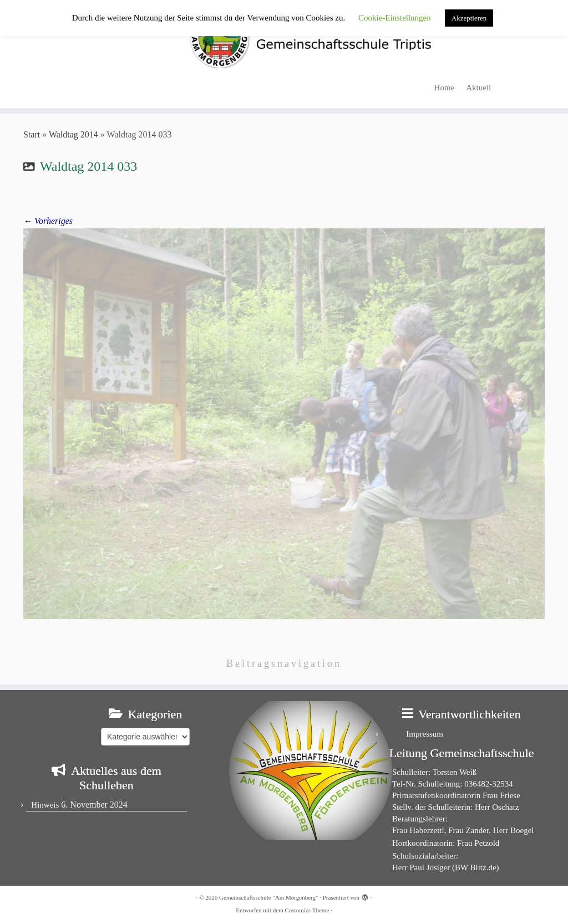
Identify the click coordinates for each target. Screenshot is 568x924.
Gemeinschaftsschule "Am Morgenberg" (268, 897)
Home (445, 88)
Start (32, 134)
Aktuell (478, 88)
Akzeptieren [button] (469, 18)
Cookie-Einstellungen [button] (395, 18)
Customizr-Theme (307, 910)
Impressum (425, 734)
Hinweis (45, 805)
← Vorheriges (48, 221)
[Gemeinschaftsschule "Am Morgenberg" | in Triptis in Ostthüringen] (284, 38)
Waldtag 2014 (73, 134)
